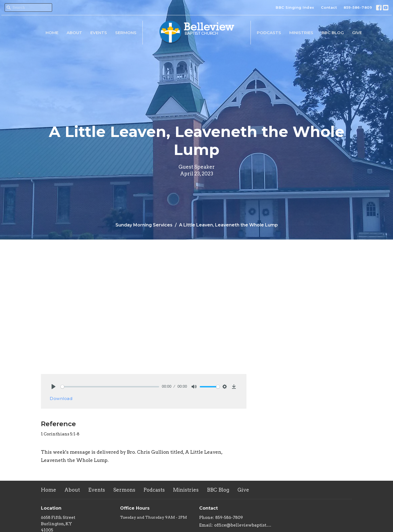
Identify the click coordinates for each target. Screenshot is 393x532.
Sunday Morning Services (144, 225)
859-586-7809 (358, 7)
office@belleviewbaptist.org (244, 525)
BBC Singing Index (295, 7)
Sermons (126, 33)
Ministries (301, 33)
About (74, 33)
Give (357, 33)
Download (61, 398)
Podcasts (269, 33)
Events (99, 33)
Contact (329, 7)
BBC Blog (333, 33)
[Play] (53, 387)
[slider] (110, 387)
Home (52, 33)
